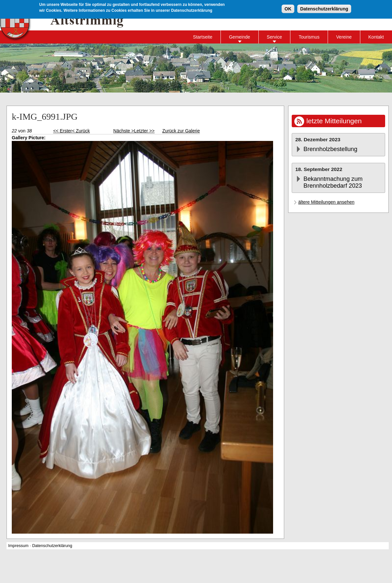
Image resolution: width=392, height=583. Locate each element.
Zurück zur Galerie (181, 131)
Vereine (344, 37)
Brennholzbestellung (330, 149)
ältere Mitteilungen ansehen (326, 202)
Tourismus (309, 37)
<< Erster (63, 131)
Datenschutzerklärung (324, 9)
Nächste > (124, 131)
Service (275, 37)
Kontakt (376, 37)
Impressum (18, 546)
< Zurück (81, 131)
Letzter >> (144, 131)
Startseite (203, 37)
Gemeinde (240, 37)
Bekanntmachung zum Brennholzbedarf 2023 (333, 182)
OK (288, 9)
